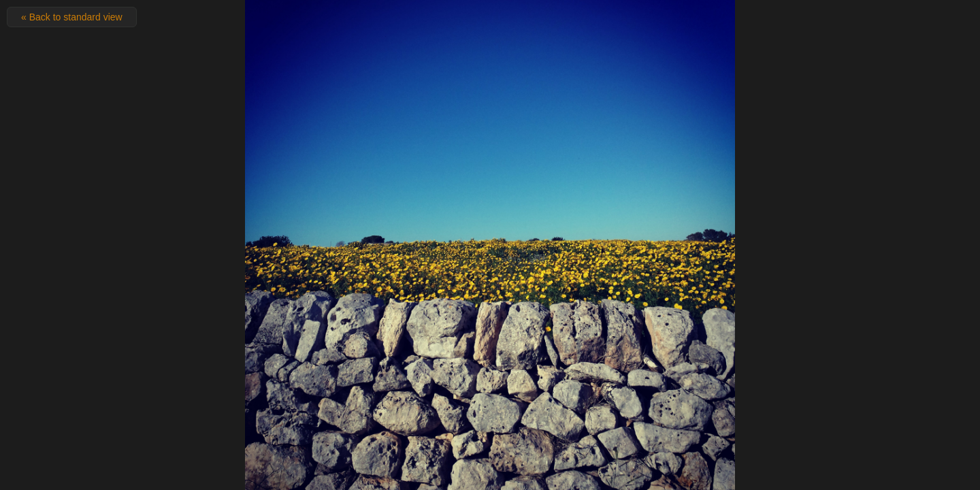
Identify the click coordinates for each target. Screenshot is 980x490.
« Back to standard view (72, 17)
